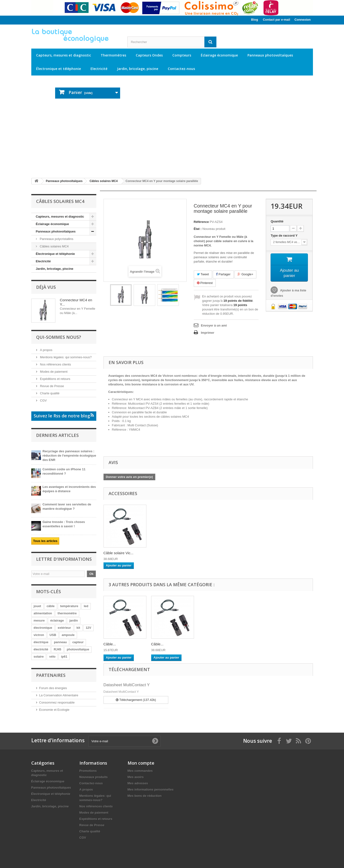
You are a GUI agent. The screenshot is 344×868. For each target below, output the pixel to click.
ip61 (64, 657)
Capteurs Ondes (149, 55)
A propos (46, 350)
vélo (52, 657)
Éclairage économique (219, 55)
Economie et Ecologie (54, 710)
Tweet (203, 274)
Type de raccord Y (284, 236)
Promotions (88, 771)
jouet (37, 606)
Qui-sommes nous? (59, 337)
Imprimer (208, 333)
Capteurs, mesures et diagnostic (64, 55)
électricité (41, 649)
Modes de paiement (53, 372)
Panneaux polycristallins (56, 239)
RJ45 (57, 649)
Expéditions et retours (55, 379)
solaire (39, 657)
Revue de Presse (52, 386)
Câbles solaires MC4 (54, 246)
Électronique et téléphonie (58, 69)
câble (51, 606)
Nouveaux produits (94, 777)
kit (78, 628)
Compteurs (182, 55)
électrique (41, 642)
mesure (39, 620)
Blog (255, 20)
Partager (223, 274)
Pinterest (205, 283)
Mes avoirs (136, 777)
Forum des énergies (53, 688)
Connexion (302, 20)
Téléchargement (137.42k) (136, 700)
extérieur (64, 628)
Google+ (245, 274)
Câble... (110, 644)
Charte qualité (49, 393)
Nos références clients (55, 364)
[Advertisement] (172, 138)
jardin (74, 620)
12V (88, 628)
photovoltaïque (78, 649)
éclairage (57, 620)
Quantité (277, 221)
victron (39, 635)
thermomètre (67, 613)
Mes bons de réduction (145, 796)
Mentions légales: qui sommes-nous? (65, 357)
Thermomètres (113, 55)
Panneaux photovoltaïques (270, 55)
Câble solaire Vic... (119, 553)
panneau (60, 642)
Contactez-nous (181, 69)
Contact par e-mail (276, 20)
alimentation (43, 613)
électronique (43, 628)
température (69, 606)
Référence (201, 222)
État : (198, 229)
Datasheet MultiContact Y (127, 685)
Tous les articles (45, 541)
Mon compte (141, 763)
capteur (78, 642)
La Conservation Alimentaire (59, 695)
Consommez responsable (57, 702)
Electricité (99, 69)
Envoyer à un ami (214, 325)
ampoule (68, 635)
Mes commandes (140, 771)
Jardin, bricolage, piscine (138, 69)
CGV (43, 400)
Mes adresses (138, 783)
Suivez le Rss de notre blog (64, 416)
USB (53, 635)
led (86, 606)
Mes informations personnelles (151, 789)
